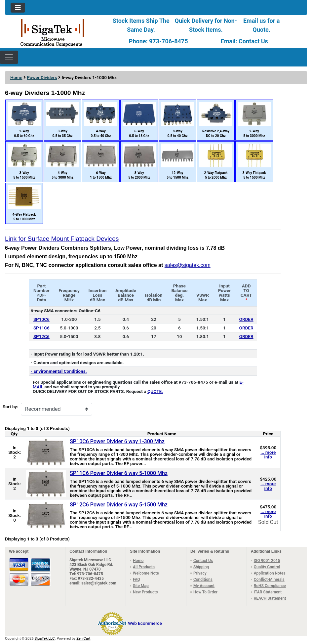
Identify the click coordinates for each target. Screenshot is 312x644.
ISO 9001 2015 (267, 561)
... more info (268, 454)
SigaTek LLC (45, 639)
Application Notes (270, 573)
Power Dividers (42, 77)
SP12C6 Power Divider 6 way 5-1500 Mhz (119, 505)
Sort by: (10, 407)
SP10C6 (41, 319)
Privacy (200, 573)
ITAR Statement (268, 592)
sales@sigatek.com (188, 265)
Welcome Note (146, 573)
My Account (204, 586)
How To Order (205, 592)
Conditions (203, 580)
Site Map (141, 586)
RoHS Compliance (270, 586)
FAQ (136, 580)
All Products (144, 567)
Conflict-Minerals (269, 580)
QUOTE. (155, 391)
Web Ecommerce (145, 623)
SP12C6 (41, 336)
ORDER (246, 319)
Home (16, 77)
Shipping (201, 567)
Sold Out (268, 522)
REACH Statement (270, 598)
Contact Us (253, 41)
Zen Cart (83, 639)
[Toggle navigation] (18, 8)
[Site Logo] (56, 32)
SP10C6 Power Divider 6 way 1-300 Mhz (117, 441)
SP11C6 (41, 328)
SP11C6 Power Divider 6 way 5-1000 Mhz (119, 473)
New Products (145, 592)
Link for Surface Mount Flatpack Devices (62, 239)
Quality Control (267, 567)
